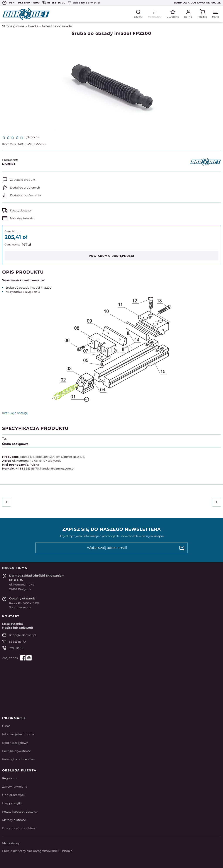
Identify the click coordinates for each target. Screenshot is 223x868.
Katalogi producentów (18, 759)
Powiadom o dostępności (111, 256)
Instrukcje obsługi (15, 413)
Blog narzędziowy (15, 743)
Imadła (33, 26)
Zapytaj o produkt (23, 180)
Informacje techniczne (18, 734)
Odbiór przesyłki (14, 795)
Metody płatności (22, 218)
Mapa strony (11, 843)
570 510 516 (16, 648)
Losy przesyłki (12, 803)
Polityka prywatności (17, 751)
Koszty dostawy (21, 210)
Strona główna (13, 26)
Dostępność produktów (19, 828)
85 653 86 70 (56, 3)
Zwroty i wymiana (15, 786)
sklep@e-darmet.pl (86, 3)
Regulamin (10, 778)
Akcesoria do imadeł (57, 26)
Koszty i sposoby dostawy (20, 812)
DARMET (9, 164)
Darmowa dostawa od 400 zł (197, 3)
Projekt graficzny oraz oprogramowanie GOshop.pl (38, 851)
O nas (6, 726)
